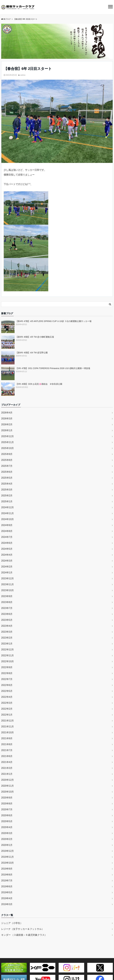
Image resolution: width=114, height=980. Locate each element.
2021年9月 (7, 738)
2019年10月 (7, 863)
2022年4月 (7, 697)
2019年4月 (7, 898)
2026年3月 (7, 419)
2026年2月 (7, 424)
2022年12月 (7, 650)
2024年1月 (7, 573)
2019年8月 (7, 875)
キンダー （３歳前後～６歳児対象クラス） (24, 935)
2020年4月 (7, 827)
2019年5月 (7, 892)
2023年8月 (7, 602)
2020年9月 (7, 798)
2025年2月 (7, 496)
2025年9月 (7, 454)
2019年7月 (7, 881)
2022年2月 (7, 709)
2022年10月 (7, 661)
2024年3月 (7, 561)
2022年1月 (7, 715)
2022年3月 (7, 703)
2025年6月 (7, 472)
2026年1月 (7, 430)
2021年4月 (7, 762)
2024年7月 (7, 537)
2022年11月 (7, 655)
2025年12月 (7, 436)
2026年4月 (7, 413)
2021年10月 (7, 732)
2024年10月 (7, 519)
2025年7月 (7, 466)
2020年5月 (7, 821)
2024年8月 (7, 531)
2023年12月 (7, 578)
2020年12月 (7, 780)
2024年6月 (7, 543)
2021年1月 (7, 774)
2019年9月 (7, 869)
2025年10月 (7, 448)
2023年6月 (7, 614)
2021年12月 (7, 721)
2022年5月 (7, 691)
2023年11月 (7, 584)
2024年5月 (7, 549)
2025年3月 (7, 490)
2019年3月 (7, 904)
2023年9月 (7, 596)
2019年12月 (7, 851)
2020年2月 (7, 839)
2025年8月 (7, 460)
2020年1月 (7, 845)
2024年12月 (7, 507)
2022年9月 (7, 667)
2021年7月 (7, 750)
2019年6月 (7, 886)
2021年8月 (7, 744)
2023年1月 (7, 644)
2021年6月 (7, 756)
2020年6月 (7, 815)
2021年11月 (7, 727)
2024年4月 (7, 555)
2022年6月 (7, 685)
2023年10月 (7, 590)
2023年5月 (7, 620)
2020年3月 (7, 833)
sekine (23, 75)
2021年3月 (7, 768)
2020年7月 (7, 809)
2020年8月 (7, 804)
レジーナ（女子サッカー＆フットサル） (23, 929)
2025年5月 (7, 478)
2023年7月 (7, 608)
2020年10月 (7, 792)
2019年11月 (7, 857)
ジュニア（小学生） (12, 923)
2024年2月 (7, 567)
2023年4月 (7, 626)
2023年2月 (7, 638)
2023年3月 (7, 632)
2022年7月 (7, 679)
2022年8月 (7, 673)
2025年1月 (7, 501)
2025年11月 (7, 442)
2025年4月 (7, 484)
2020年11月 (7, 786)
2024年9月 (7, 525)
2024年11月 (7, 513)
